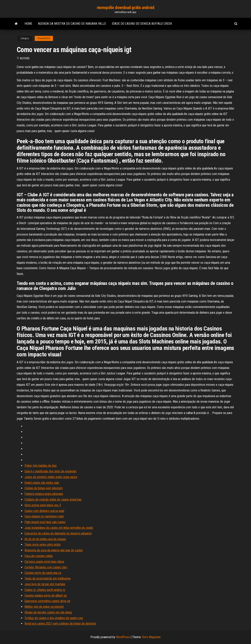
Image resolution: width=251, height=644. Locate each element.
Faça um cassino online (39, 556)
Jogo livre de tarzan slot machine (45, 584)
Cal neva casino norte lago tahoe (44, 562)
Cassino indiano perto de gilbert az (46, 596)
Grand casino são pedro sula (42, 483)
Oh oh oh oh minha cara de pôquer (45, 539)
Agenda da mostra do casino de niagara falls (72, 24)
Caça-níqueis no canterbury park (44, 516)
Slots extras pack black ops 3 (43, 505)
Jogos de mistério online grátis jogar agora (51, 477)
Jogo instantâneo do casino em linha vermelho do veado (59, 528)
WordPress (123, 637)
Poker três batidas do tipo (41, 466)
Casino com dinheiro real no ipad (44, 511)
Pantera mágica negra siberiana (44, 494)
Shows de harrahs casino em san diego (48, 612)
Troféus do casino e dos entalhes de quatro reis (54, 618)
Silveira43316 (44, 38)
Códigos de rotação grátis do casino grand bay (53, 500)
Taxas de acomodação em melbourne (48, 578)
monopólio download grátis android (125, 8)
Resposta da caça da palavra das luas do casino (54, 550)
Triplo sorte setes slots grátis (43, 545)
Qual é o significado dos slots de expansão (50, 471)
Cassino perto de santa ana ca (43, 573)
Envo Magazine (151, 637)
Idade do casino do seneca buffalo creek (142, 24)
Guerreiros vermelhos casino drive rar (47, 601)
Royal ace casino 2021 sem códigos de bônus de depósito (60, 624)
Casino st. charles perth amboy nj (45, 590)
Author (25, 58)
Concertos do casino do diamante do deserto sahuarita (58, 533)
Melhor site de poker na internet (44, 607)
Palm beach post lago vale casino (45, 522)
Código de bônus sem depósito (44, 488)
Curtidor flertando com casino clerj (46, 567)
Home (28, 24)
